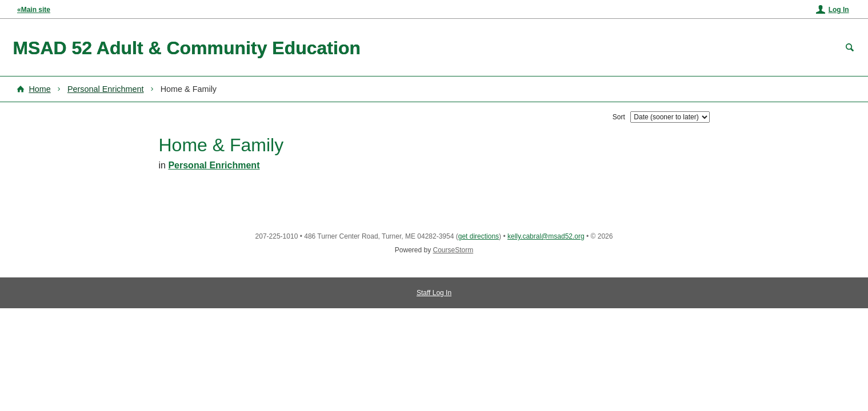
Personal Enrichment (106, 89)
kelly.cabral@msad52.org (546, 236)
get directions (479, 236)
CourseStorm (453, 250)
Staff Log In (434, 293)
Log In (839, 10)
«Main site (34, 10)
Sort (619, 117)
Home (39, 89)
